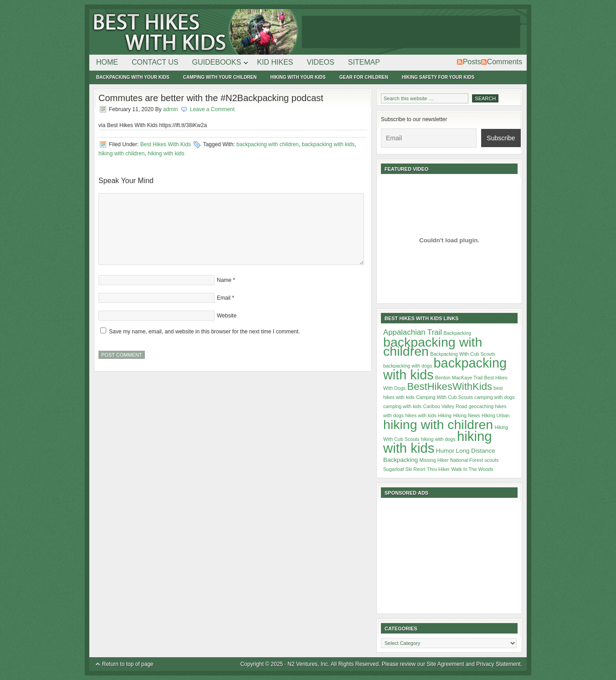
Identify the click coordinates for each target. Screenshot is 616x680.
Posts (472, 62)
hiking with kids (166, 153)
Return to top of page (128, 664)
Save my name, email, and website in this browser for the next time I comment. (204, 332)
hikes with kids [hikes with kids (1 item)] (421, 415)
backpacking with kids (328, 144)
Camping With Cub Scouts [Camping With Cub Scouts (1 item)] (444, 397)
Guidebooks (217, 64)
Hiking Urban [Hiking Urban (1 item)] (496, 415)
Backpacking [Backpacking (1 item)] (457, 333)
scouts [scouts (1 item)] (491, 460)
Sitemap (364, 62)
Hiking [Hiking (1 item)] (445, 415)
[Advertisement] (411, 32)
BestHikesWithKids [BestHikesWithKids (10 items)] (450, 386)
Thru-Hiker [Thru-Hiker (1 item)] (438, 469)
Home (107, 62)
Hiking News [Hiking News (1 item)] (466, 415)
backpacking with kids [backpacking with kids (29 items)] (445, 369)
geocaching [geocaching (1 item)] (481, 406)
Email (224, 298)
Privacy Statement (498, 664)
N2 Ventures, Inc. (308, 664)
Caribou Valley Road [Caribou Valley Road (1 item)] (445, 406)
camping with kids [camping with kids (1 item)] (402, 406)
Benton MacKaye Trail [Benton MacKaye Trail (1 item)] (459, 378)
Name (224, 280)
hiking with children (121, 153)
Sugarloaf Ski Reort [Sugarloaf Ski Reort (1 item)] (404, 469)
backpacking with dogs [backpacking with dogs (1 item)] (408, 366)
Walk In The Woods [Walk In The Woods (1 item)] (472, 469)
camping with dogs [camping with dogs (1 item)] (494, 397)
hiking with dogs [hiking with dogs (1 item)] (438, 439)
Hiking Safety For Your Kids (438, 77)
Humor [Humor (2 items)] (445, 451)
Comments (505, 62)
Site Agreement (446, 664)
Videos (320, 62)
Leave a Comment (212, 109)
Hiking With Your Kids (298, 77)
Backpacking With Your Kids (133, 77)
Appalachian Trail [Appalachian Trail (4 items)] (413, 332)
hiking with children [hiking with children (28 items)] (438, 424)
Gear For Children (364, 77)
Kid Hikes (275, 62)
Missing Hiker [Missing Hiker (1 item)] (434, 460)
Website (227, 316)
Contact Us (155, 62)
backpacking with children (268, 144)
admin (171, 109)
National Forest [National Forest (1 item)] (467, 460)
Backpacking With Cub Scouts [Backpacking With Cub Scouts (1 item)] (463, 354)
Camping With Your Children (220, 77)
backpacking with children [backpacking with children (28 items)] (433, 347)
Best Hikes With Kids (194, 32)
